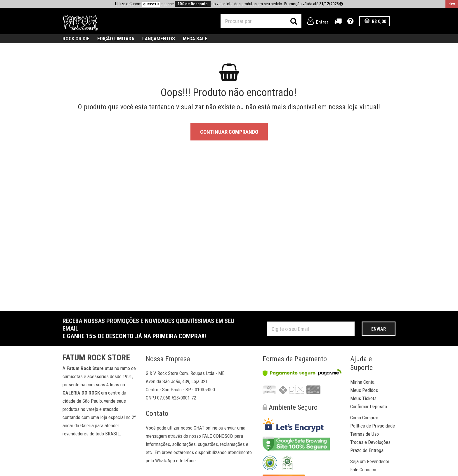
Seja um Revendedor (370, 461)
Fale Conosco (363, 470)
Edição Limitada (116, 39)
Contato (157, 414)
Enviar (379, 329)
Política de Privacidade (373, 426)
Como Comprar (364, 418)
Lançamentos (159, 39)
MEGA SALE (195, 39)
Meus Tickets (363, 398)
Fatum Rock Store (96, 358)
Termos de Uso (365, 434)
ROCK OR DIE (76, 39)
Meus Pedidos (364, 390)
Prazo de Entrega (367, 450)
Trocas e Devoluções (370, 442)
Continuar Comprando (229, 132)
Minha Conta (362, 382)
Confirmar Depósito (369, 406)
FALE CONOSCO (217, 436)
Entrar (318, 22)
